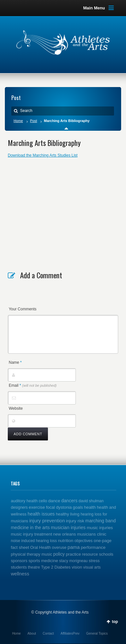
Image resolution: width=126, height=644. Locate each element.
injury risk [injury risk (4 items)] (75, 521)
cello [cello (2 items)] (43, 501)
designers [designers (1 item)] (19, 507)
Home (18, 121)
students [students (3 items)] (19, 567)
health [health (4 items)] (90, 507)
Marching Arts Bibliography (44, 143)
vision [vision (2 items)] (77, 567)
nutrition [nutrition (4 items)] (66, 541)
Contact (48, 633)
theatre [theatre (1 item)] (34, 567)
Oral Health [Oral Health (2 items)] (40, 548)
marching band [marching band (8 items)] (100, 521)
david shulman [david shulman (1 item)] (91, 501)
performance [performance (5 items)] (93, 547)
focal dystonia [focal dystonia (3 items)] (59, 507)
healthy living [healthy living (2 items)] (68, 514)
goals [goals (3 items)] (78, 507)
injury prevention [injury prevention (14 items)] (47, 521)
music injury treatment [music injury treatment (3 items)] (31, 534)
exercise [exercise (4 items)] (37, 507)
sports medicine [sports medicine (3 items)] (43, 561)
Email (33, 385)
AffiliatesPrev (70, 633)
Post (34, 121)
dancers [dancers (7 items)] (69, 501)
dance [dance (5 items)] (54, 501)
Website (16, 408)
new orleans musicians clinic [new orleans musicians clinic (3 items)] (80, 534)
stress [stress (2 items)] (94, 561)
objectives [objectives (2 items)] (84, 541)
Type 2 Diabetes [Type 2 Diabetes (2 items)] (56, 567)
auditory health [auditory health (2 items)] (24, 501)
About (32, 633)
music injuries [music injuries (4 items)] (100, 528)
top (115, 622)
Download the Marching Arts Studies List (43, 155)
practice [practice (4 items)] (73, 554)
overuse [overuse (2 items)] (59, 548)
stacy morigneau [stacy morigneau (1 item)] (73, 561)
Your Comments (23, 309)
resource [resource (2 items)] (90, 554)
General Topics (97, 633)
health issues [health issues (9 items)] (41, 514)
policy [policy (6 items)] (59, 554)
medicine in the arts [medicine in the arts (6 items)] (30, 527)
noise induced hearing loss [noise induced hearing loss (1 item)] (34, 541)
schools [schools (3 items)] (106, 554)
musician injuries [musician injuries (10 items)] (68, 527)
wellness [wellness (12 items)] (20, 574)
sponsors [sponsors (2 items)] (19, 561)
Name (15, 362)
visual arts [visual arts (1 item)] (92, 567)
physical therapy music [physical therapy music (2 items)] (31, 554)
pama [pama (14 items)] (74, 547)
